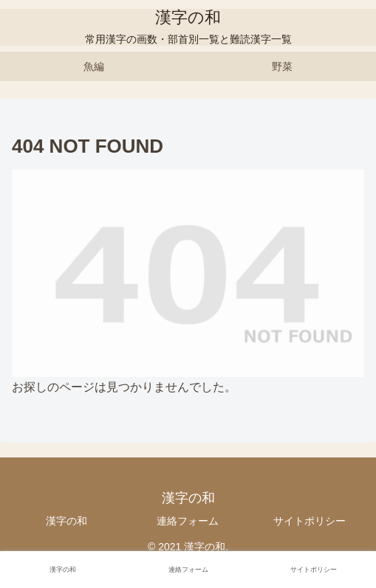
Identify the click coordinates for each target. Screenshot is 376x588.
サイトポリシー (310, 521)
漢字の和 (66, 521)
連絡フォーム (188, 521)
